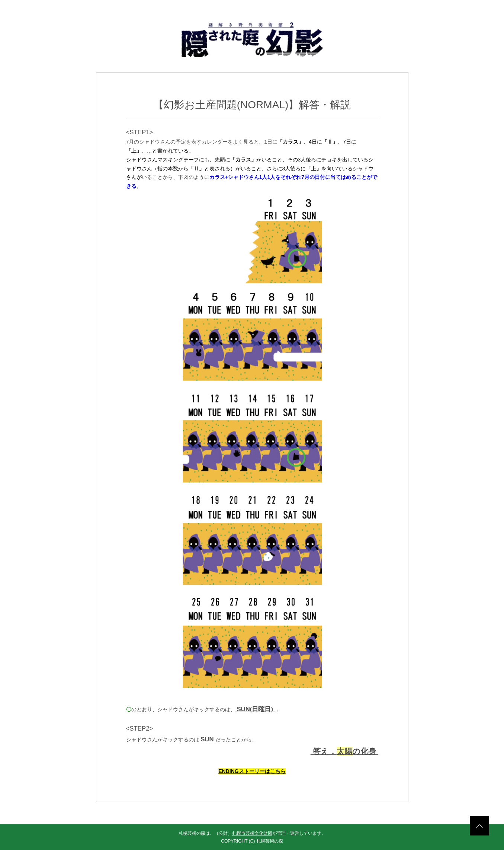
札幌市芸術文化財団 (252, 833)
